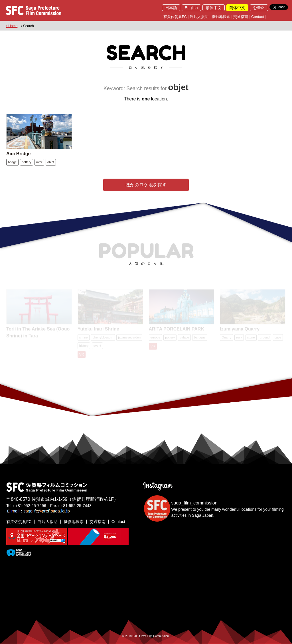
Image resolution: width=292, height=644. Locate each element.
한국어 (259, 8)
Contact (258, 17)
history (84, 346)
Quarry (226, 338)
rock (239, 338)
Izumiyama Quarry (240, 330)
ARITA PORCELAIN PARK (177, 330)
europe (155, 338)
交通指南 (241, 17)
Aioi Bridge (18, 154)
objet (51, 162)
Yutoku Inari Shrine (98, 330)
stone (251, 338)
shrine (84, 338)
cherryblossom (103, 338)
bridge (12, 162)
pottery (27, 162)
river (39, 162)
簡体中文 (237, 8)
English (191, 8)
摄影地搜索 (221, 17)
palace (184, 338)
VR (82, 355)
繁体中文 (214, 8)
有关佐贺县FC (175, 17)
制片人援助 (199, 17)
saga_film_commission (194, 503)
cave (278, 338)
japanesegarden (129, 338)
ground (265, 338)
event (97, 346)
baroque (200, 338)
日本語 (171, 8)
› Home (12, 26)
